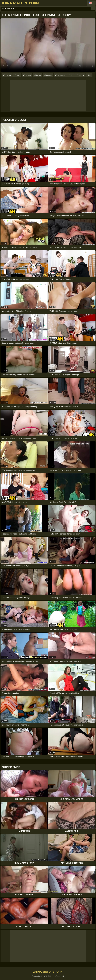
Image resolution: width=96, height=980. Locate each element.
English (91, 3)
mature (8, 75)
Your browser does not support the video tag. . (48, 45)
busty (39, 75)
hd (90, 75)
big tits (28, 75)
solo (18, 75)
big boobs (61, 75)
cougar (49, 75)
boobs (81, 75)
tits (72, 75)
